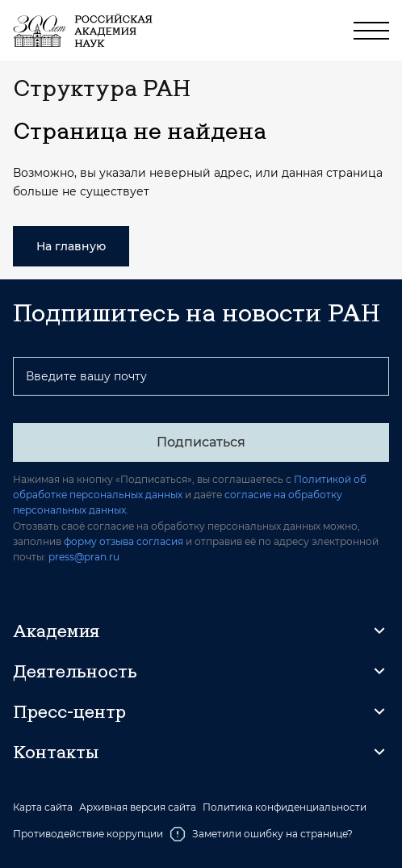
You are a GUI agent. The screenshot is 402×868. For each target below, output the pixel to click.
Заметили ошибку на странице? (261, 834)
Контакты (56, 752)
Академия (56, 631)
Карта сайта (43, 807)
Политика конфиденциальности (285, 807)
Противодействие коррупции (88, 834)
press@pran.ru (84, 557)
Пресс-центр (69, 711)
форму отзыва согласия (124, 541)
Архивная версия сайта (138, 807)
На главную (71, 246)
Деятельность (75, 671)
